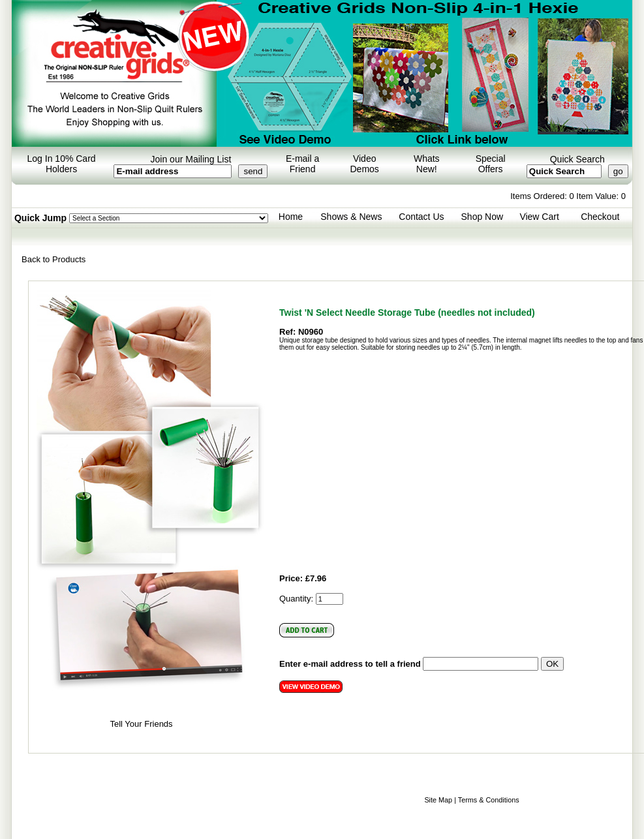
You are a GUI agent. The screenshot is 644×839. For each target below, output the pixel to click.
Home (291, 217)
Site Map (438, 800)
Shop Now (483, 217)
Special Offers (491, 164)
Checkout (600, 217)
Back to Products (54, 259)
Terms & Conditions (489, 800)
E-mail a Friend (302, 164)
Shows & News (351, 217)
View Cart (539, 217)
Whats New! (427, 164)
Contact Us (421, 217)
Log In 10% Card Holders (62, 164)
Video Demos (365, 164)
